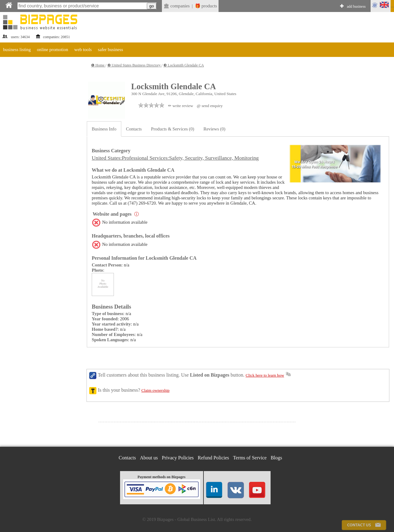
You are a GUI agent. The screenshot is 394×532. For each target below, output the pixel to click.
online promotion (52, 50)
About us (149, 458)
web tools (83, 50)
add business (356, 6)
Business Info (104, 129)
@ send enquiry (210, 106)
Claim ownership (155, 390)
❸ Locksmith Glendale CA (184, 65)
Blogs (276, 458)
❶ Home (98, 65)
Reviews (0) (214, 129)
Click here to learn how (265, 375)
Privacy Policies (178, 458)
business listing (17, 50)
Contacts (134, 129)
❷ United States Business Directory (135, 65)
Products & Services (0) (173, 129)
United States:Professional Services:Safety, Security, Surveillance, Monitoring (175, 158)
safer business (111, 50)
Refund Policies (213, 458)
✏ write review (181, 106)
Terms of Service (250, 458)
